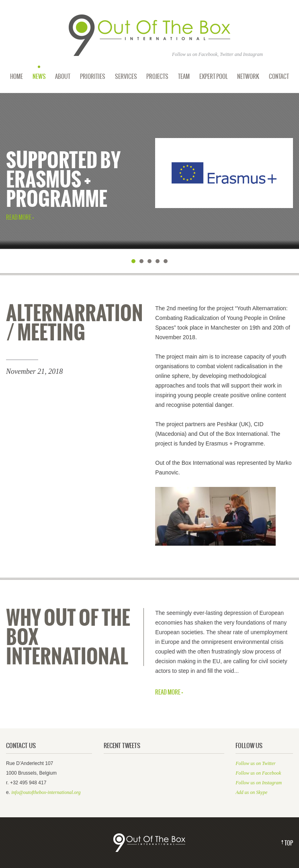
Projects (157, 76)
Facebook (208, 54)
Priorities (93, 76)
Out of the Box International (149, 35)
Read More (19, 218)
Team (184, 76)
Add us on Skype (251, 792)
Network (248, 76)
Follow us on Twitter (255, 763)
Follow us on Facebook (258, 773)
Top (289, 843)
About (63, 76)
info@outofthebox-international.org (46, 792)
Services (126, 76)
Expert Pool (214, 76)
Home (16, 76)
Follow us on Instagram (259, 783)
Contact (279, 76)
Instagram (253, 54)
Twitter (227, 54)
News (39, 76)
